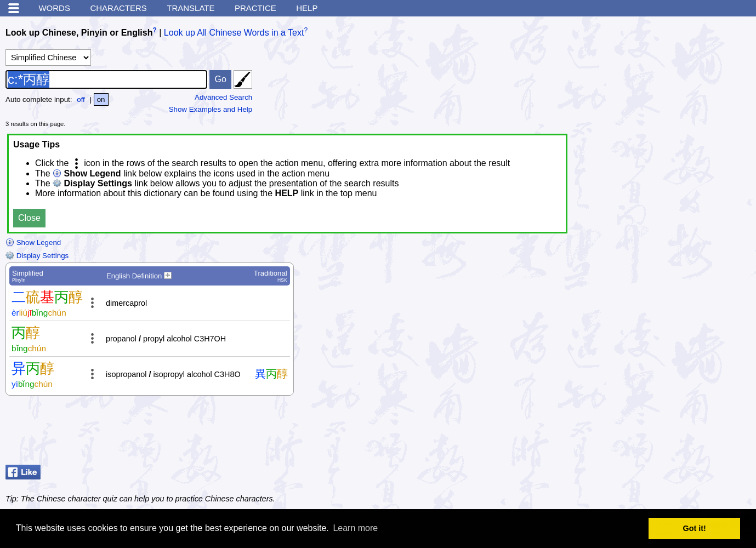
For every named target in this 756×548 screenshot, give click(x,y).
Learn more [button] (355, 528)
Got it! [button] (695, 528)
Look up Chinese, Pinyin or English (79, 33)
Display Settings (37, 256)
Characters (118, 8)
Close (29, 218)
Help (307, 8)
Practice (255, 8)
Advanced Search (223, 97)
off (81, 99)
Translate (191, 8)
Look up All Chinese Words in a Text (234, 33)
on (101, 99)
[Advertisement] (663, 433)
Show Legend (33, 242)
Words (54, 8)
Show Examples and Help (211, 109)
